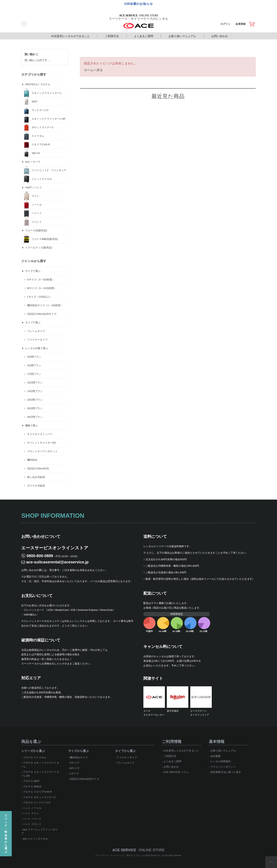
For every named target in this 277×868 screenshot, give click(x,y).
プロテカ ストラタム (35, 757)
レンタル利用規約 (221, 761)
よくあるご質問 (144, 36)
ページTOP (271, 862)
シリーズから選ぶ (33, 751)
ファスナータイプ (127, 757)
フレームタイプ (126, 763)
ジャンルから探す (34, 261)
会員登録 (240, 24)
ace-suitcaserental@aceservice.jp (57, 562)
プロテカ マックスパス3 (37, 803)
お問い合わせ (220, 36)
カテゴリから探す (34, 74)
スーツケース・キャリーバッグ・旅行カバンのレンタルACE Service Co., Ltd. (131, 855)
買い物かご (31, 54)
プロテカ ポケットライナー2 (39, 797)
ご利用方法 (112, 36)
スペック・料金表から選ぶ (6, 834)
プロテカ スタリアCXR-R (37, 792)
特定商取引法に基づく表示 (226, 772)
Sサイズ (74, 763)
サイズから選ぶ (78, 751)
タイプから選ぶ (125, 751)
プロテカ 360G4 (32, 787)
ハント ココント (32, 824)
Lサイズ (74, 773)
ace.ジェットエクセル (35, 839)
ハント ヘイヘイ (32, 819)
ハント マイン (31, 813)
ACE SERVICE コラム (176, 772)
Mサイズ (75, 768)
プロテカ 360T (31, 781)
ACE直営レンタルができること (70, 36)
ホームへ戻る (93, 70)
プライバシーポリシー (223, 767)
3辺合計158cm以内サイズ (84, 779)
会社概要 (215, 756)
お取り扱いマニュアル (182, 36)
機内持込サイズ (79, 757)
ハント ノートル (32, 808)
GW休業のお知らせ (139, 4)
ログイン (225, 24)
